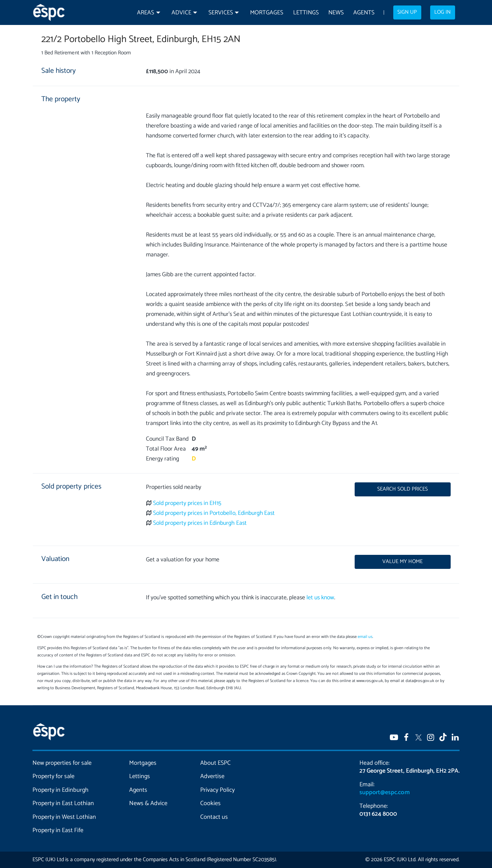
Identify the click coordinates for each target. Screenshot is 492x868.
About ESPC (215, 763)
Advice (181, 13)
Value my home (402, 562)
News (336, 13)
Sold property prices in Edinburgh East (200, 523)
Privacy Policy (217, 790)
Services (221, 13)
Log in (442, 12)
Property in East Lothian (63, 803)
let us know (320, 598)
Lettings (306, 13)
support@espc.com (384, 792)
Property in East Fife (58, 830)
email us (365, 637)
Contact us (214, 817)
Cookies (210, 803)
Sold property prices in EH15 (187, 503)
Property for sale (53, 776)
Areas (146, 13)
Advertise (212, 776)
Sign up (407, 12)
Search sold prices (402, 489)
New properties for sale (62, 763)
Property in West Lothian (64, 817)
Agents (364, 13)
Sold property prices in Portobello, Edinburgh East (214, 513)
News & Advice (148, 803)
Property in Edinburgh (60, 790)
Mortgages (267, 13)
